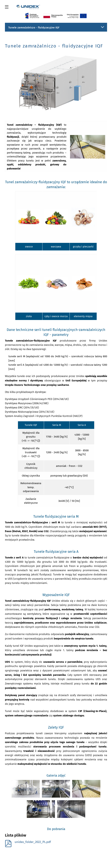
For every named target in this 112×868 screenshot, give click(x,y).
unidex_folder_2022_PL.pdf (28, 842)
